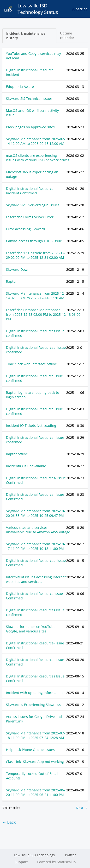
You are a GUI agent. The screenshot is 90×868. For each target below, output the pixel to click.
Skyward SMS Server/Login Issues (33, 205)
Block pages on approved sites (30, 127)
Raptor (11, 281)
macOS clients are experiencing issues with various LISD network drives (38, 158)
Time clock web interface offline (31, 364)
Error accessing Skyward (26, 229)
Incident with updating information (34, 693)
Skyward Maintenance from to (36, 141)
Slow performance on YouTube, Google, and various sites (31, 629)
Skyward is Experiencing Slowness (33, 705)
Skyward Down (18, 269)
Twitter (70, 855)
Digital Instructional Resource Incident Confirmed (30, 191)
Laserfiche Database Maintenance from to (43, 314)
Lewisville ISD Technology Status (30, 9)
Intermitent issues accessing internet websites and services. (36, 579)
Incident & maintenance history (26, 36)
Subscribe (80, 9)
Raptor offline (17, 454)
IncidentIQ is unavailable (26, 466)
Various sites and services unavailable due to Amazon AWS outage (38, 530)
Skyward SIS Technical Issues (29, 99)
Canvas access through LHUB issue (34, 241)
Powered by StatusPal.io (56, 862)
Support (21, 862)
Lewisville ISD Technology (35, 855)
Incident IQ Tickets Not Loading (31, 426)
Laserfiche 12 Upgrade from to (36, 255)
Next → (82, 808)
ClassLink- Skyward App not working (35, 762)
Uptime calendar (67, 35)
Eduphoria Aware (20, 87)
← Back (9, 822)
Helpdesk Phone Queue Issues (30, 750)
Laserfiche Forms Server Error (30, 217)
